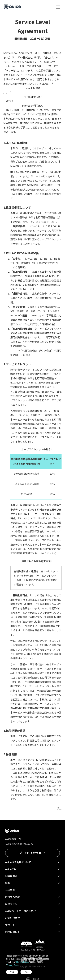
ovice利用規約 (32, 88)
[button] (58, 7)
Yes (12, 972)
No (26, 972)
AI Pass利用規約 (33, 97)
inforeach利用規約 (32, 106)
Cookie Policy (23, 962)
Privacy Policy (13, 965)
